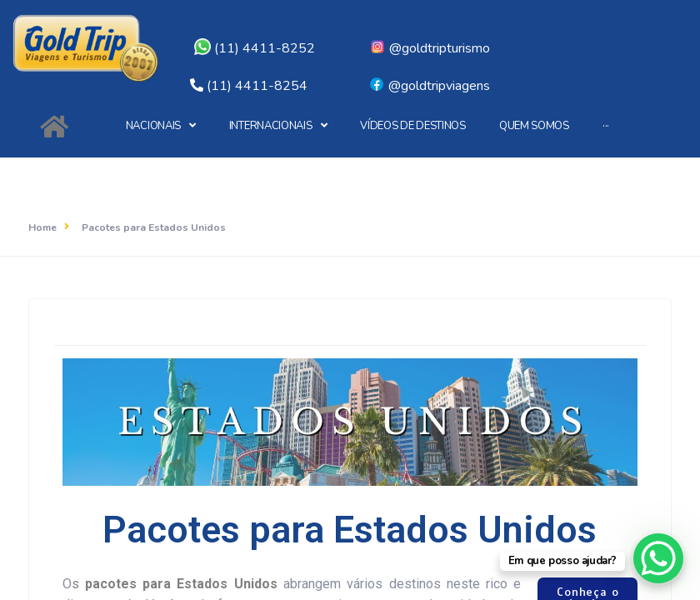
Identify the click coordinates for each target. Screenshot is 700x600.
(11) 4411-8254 (257, 86)
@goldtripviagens (429, 86)
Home (42, 227)
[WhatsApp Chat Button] (658, 558)
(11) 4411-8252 (255, 48)
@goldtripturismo (430, 48)
